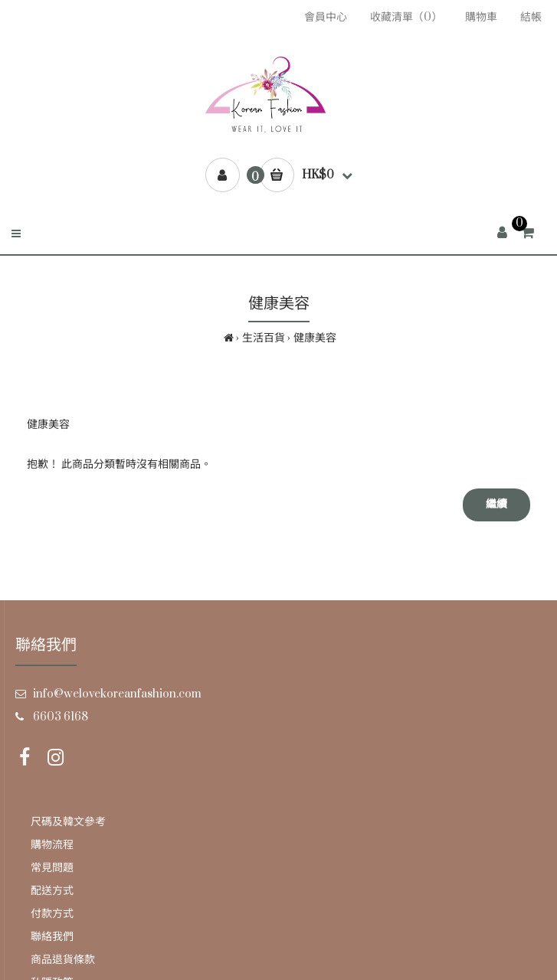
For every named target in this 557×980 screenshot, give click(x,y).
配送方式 (52, 891)
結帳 (531, 17)
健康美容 (315, 338)
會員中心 (326, 17)
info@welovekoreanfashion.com (117, 694)
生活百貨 (264, 338)
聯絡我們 (52, 937)
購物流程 (52, 845)
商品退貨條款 (63, 960)
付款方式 (52, 914)
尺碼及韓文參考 (68, 822)
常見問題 (52, 868)
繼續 (496, 504)
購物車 (481, 17)
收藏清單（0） (406, 17)
